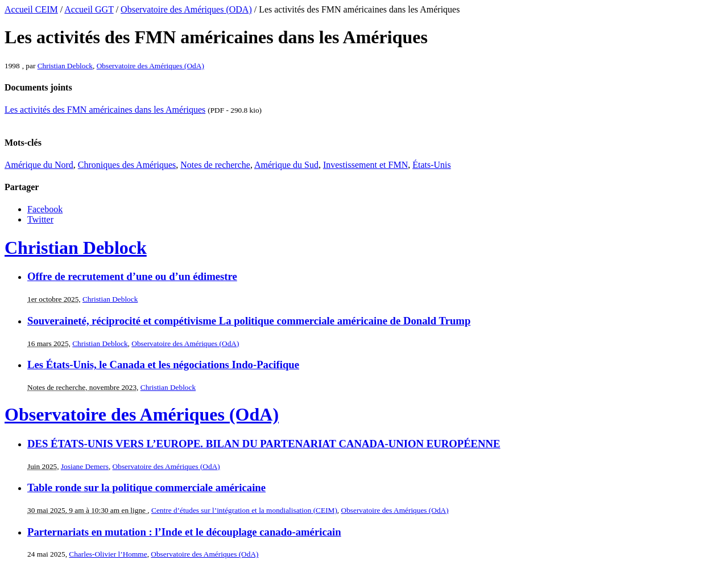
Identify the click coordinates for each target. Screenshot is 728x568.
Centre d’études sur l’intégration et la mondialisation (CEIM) (244, 510)
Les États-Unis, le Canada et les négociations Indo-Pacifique (163, 365)
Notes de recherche (215, 165)
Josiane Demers (85, 466)
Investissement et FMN (365, 165)
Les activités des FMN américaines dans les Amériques (105, 110)
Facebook (45, 209)
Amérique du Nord (39, 165)
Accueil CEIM (31, 9)
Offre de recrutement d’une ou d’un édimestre (132, 276)
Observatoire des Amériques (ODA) (186, 9)
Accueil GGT (89, 9)
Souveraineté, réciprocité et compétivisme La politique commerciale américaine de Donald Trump (249, 321)
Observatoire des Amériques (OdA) (150, 66)
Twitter (40, 219)
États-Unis (432, 165)
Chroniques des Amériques (127, 165)
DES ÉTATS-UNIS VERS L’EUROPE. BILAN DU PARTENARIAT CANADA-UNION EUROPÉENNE (264, 444)
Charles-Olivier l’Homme (108, 554)
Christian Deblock (65, 66)
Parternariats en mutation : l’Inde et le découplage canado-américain (184, 532)
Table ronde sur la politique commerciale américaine (146, 487)
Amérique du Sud (286, 165)
